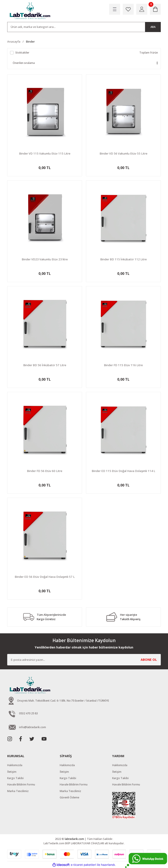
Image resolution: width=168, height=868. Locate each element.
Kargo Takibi (15, 778)
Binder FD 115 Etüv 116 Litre (123, 365)
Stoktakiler (22, 53)
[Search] (84, 27)
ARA (153, 27)
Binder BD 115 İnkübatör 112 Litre (123, 259)
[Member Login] (142, 9)
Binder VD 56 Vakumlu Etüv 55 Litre (123, 153)
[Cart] (155, 9)
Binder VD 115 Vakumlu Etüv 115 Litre (45, 153)
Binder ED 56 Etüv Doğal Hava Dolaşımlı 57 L (45, 577)
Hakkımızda (15, 765)
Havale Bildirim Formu (21, 784)
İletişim (12, 772)
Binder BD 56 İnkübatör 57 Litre (45, 365)
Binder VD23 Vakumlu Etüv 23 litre (45, 259)
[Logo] (30, 11)
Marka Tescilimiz (18, 791)
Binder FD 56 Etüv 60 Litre (45, 471)
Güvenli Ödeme (69, 797)
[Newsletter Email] (84, 660)
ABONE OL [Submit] (149, 660)
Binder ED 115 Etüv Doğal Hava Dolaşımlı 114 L (123, 471)
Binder (30, 41)
